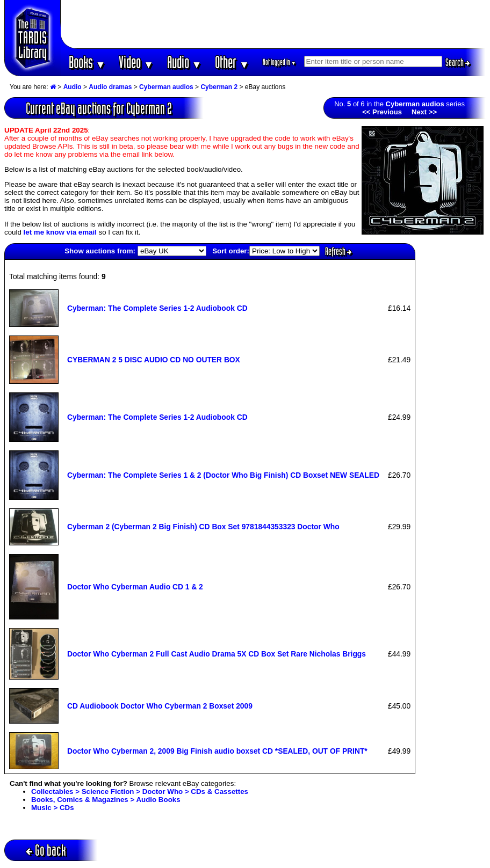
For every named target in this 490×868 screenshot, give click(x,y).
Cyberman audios (166, 87)
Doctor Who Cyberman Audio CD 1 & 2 (135, 587)
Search (458, 62)
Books (87, 62)
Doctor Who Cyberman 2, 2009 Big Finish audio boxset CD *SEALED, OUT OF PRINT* (217, 751)
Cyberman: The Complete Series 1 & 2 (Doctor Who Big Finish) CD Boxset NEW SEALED (223, 475)
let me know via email (60, 232)
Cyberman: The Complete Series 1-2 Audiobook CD (157, 308)
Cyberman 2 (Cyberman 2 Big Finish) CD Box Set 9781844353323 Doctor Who (203, 527)
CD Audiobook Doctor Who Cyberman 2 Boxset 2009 (160, 706)
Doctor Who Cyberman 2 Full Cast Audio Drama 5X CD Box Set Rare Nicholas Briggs (217, 654)
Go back (46, 850)
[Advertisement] (273, 24)
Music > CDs (53, 808)
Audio (185, 62)
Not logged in (280, 62)
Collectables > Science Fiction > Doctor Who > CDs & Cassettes (140, 792)
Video (136, 62)
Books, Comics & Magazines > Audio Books (106, 800)
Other (232, 62)
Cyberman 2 (219, 87)
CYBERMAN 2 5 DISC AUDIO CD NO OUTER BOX (154, 360)
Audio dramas (110, 87)
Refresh (338, 251)
